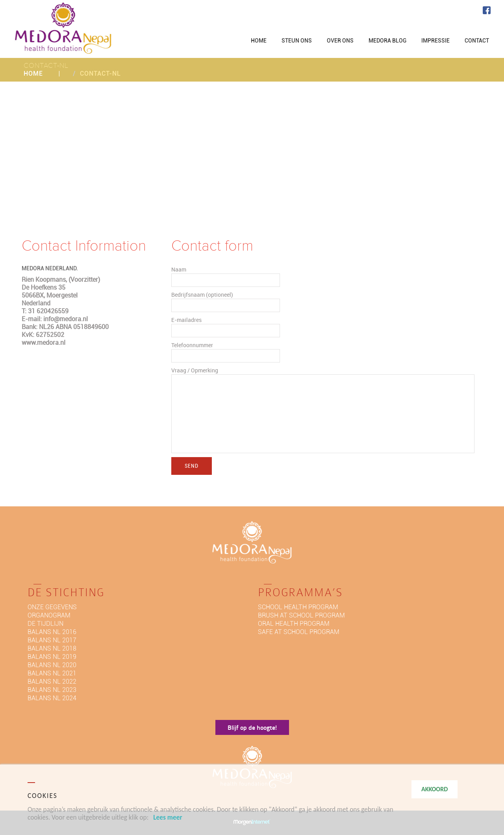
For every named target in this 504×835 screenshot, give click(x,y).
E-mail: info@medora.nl (55, 319)
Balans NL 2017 (52, 640)
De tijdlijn (45, 624)
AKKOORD (435, 789)
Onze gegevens (52, 607)
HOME (259, 41)
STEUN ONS (297, 41)
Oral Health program (294, 624)
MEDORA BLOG (387, 41)
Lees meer (168, 817)
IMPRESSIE (435, 41)
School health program (298, 607)
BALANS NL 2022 (52, 682)
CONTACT (477, 41)
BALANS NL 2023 (52, 690)
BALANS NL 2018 (52, 648)
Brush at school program (301, 615)
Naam (179, 269)
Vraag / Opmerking (195, 370)
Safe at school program (299, 632)
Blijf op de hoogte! (252, 727)
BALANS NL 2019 (52, 657)
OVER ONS (340, 41)
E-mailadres (186, 320)
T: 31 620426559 (45, 311)
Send (192, 466)
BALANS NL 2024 (52, 698)
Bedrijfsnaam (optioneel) (202, 295)
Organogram (49, 615)
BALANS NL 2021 (52, 673)
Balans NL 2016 (52, 632)
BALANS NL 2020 (52, 665)
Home (33, 73)
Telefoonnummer (192, 345)
